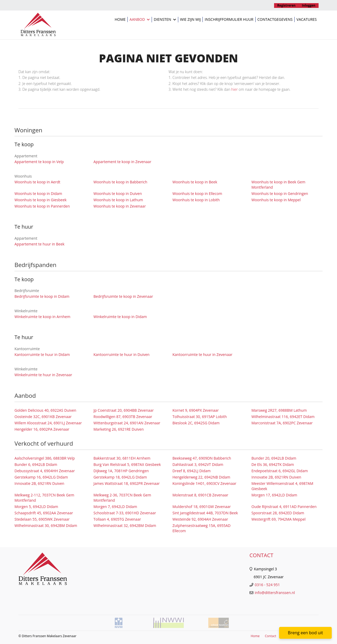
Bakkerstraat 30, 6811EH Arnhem (122, 458)
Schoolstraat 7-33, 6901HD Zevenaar (125, 513)
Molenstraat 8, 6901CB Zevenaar (200, 495)
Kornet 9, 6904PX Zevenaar (196, 410)
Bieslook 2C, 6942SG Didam (196, 423)
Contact (271, 636)
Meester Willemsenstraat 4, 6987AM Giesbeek (282, 486)
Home (120, 19)
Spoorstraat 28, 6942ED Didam (278, 513)
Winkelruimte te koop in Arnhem (42, 317)
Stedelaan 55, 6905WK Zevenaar (42, 519)
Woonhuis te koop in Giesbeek (41, 200)
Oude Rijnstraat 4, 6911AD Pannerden (284, 507)
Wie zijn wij (190, 19)
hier (234, 89)
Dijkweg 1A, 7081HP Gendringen (121, 471)
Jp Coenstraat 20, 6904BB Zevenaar (124, 410)
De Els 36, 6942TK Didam (273, 464)
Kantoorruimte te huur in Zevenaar (202, 354)
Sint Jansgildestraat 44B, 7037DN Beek (205, 513)
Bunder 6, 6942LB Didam (36, 464)
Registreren (286, 5)
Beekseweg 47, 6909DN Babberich (202, 458)
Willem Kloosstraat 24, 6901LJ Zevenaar (48, 423)
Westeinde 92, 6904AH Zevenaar (200, 519)
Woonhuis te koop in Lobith (196, 200)
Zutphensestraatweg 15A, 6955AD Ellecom (202, 528)
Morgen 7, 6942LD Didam (115, 507)
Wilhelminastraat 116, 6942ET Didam (283, 417)
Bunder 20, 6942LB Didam (274, 458)
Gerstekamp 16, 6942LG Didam (41, 477)
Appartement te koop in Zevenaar (122, 162)
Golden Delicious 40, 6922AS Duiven (45, 410)
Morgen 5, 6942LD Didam (36, 507)
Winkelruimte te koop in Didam (120, 317)
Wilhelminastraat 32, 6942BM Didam (125, 525)
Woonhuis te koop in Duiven (118, 193)
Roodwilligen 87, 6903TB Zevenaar (123, 417)
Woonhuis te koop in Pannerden (42, 206)
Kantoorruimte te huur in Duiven (122, 354)
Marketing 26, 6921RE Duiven (119, 429)
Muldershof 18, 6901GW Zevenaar (202, 507)
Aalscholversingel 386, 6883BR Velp (45, 458)
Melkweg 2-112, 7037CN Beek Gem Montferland (44, 498)
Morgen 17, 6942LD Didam (274, 495)
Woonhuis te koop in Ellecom (197, 193)
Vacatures (307, 19)
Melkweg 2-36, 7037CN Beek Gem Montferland (122, 498)
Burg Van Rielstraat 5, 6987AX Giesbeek (127, 464)
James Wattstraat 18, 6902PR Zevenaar (127, 483)
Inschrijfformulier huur (229, 19)
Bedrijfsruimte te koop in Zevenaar (123, 296)
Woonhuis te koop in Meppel (276, 200)
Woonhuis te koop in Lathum (118, 200)
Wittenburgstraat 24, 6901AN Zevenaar (127, 423)
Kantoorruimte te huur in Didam (42, 354)
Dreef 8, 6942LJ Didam (192, 471)
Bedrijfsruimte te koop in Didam (42, 296)
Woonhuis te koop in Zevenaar (120, 206)
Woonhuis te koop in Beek (195, 182)
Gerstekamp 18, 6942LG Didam (120, 477)
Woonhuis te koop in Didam (38, 193)
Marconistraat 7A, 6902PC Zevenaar (282, 423)
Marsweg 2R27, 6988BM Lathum (279, 410)
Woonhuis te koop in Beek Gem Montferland (278, 185)
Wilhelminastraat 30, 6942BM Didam (46, 525)
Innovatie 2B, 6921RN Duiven (276, 477)
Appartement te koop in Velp (39, 162)
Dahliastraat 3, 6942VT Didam (198, 464)
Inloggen (309, 5)
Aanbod (140, 20)
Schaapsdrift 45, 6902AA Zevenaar (44, 513)
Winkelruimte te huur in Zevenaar (43, 375)
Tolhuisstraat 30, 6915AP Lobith (200, 417)
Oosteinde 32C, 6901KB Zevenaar (43, 417)
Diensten (165, 20)
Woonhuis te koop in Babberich (120, 182)
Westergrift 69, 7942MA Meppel (279, 519)
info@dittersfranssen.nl (275, 593)
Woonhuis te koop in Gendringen (280, 193)
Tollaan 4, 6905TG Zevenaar (117, 519)
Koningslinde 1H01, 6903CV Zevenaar (204, 483)
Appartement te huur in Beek (39, 244)
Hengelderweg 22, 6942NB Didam (201, 477)
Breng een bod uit (305, 633)
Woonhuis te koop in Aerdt (37, 182)
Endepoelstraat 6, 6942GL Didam (280, 471)
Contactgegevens (275, 19)
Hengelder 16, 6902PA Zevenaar (42, 429)
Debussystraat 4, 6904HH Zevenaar (45, 471)
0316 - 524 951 (267, 585)
